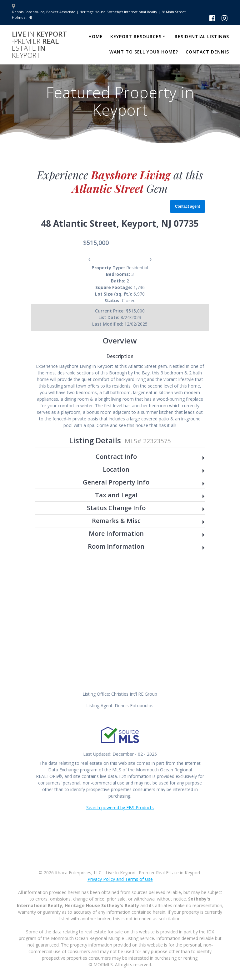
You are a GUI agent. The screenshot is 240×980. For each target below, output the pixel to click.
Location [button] (116, 470)
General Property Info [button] (116, 482)
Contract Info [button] (116, 457)
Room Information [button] (116, 547)
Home (96, 36)
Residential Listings (202, 36)
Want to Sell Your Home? (144, 52)
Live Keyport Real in (39, 45)
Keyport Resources (136, 36)
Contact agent (187, 206)
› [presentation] (150, 259)
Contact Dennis (207, 52)
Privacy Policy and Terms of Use (120, 879)
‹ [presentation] (90, 259)
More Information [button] (116, 534)
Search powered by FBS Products (120, 807)
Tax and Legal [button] (116, 495)
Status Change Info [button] (116, 508)
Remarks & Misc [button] (116, 521)
